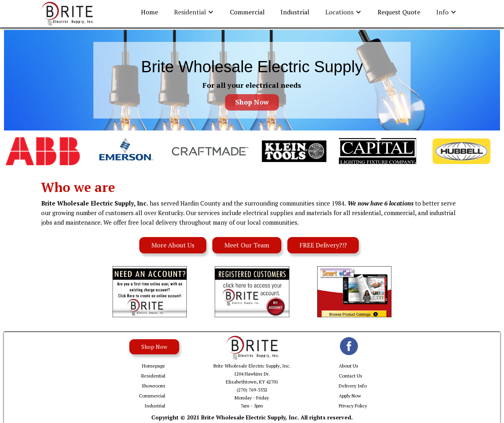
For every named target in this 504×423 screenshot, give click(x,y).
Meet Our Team (247, 245)
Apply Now (350, 396)
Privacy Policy (353, 406)
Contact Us (351, 376)
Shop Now (252, 102)
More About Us (173, 245)
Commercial (247, 12)
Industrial (295, 12)
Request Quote (399, 12)
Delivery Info (353, 386)
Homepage (154, 366)
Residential (153, 376)
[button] (194, 12)
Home (149, 12)
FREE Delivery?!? (323, 245)
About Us (349, 366)
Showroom (153, 386)
